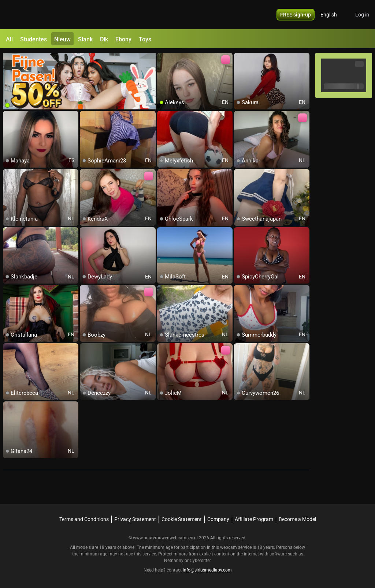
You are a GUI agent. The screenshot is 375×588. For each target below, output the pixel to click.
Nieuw (62, 39)
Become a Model (297, 519)
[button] (333, 15)
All (9, 39)
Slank (85, 39)
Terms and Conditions (84, 519)
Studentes (34, 39)
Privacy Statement (135, 519)
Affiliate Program (254, 519)
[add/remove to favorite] (163, 59)
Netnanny (174, 561)
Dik (104, 39)
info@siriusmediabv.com (207, 570)
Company (218, 519)
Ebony (123, 39)
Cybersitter (200, 561)
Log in (362, 15)
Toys (145, 39)
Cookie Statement (182, 519)
